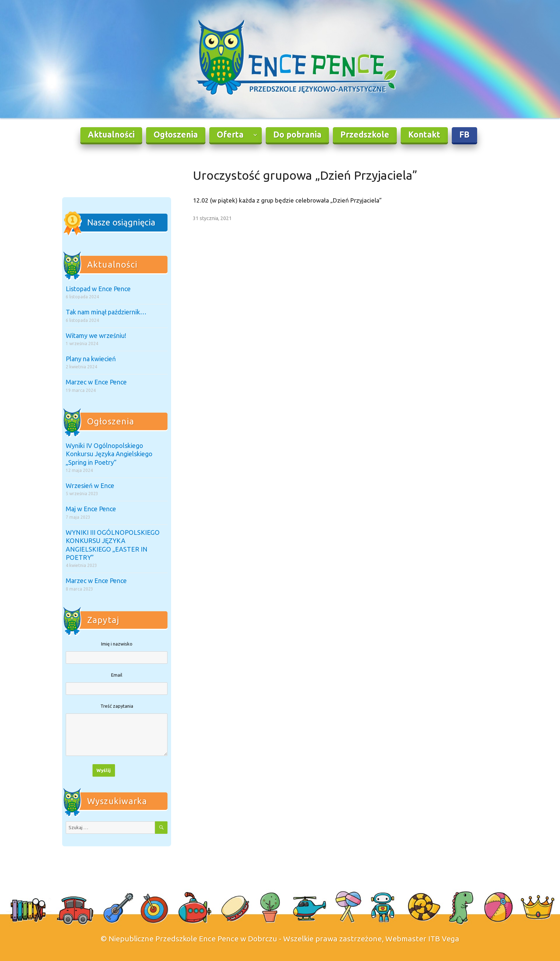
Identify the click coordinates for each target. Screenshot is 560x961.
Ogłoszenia (176, 135)
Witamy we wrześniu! (96, 335)
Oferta (230, 135)
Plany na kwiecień (91, 359)
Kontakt (424, 135)
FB (464, 135)
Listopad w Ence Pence (98, 289)
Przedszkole (365, 135)
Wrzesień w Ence (90, 486)
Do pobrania (297, 135)
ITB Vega (444, 938)
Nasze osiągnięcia (121, 222)
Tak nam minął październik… (106, 312)
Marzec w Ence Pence (96, 382)
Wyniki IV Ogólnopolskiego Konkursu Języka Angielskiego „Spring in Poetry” (109, 454)
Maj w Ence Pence (91, 509)
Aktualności (111, 135)
